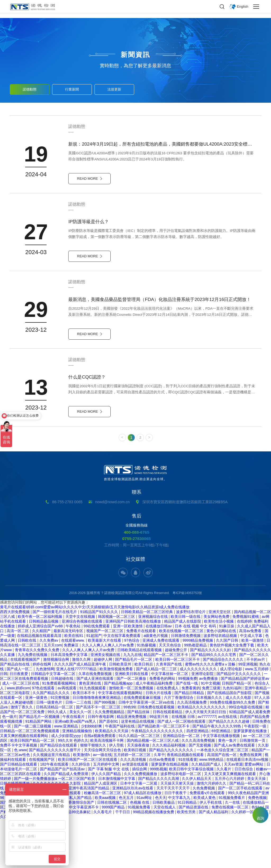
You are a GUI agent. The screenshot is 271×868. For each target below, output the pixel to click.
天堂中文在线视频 (81, 665)
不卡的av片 (256, 708)
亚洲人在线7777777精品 (77, 718)
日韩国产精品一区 (237, 732)
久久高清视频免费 (192, 751)
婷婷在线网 (42, 713)
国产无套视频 (200, 794)
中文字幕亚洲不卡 (84, 856)
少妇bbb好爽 (92, 775)
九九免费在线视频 (33, 703)
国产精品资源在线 (194, 856)
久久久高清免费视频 (199, 789)
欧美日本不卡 (84, 741)
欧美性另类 (187, 861)
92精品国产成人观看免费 (250, 761)
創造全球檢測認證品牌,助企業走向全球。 (135, 519)
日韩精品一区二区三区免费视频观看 (30, 780)
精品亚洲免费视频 (132, 765)
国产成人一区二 (20, 718)
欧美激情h (82, 803)
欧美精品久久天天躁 (112, 780)
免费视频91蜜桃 (246, 665)
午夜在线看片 (74, 765)
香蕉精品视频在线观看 (186, 803)
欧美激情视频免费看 (117, 718)
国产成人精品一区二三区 (157, 718)
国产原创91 (109, 770)
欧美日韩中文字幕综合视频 (192, 818)
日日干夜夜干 (176, 842)
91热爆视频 (147, 694)
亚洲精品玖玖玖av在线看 (133, 837)
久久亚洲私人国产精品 (74, 846)
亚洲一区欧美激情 (128, 675)
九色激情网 (45, 718)
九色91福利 (232, 737)
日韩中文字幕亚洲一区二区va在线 (147, 751)
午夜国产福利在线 (120, 775)
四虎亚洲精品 (198, 780)
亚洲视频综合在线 (153, 665)
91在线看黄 (188, 808)
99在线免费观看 (97, 675)
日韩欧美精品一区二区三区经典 (147, 660)
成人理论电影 (232, 718)
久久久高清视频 (134, 808)
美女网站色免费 (217, 665)
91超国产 (94, 684)
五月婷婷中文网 (107, 813)
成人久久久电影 (239, 746)
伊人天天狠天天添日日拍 (206, 761)
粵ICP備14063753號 (187, 642)
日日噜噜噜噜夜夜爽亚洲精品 (97, 746)
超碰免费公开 (177, 699)
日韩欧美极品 (164, 851)
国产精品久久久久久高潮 (159, 827)
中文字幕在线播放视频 (222, 784)
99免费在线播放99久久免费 (233, 751)
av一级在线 (102, 803)
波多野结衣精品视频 (221, 684)
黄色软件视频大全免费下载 (232, 694)
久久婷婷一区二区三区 (250, 861)
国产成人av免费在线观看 (235, 794)
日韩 (4, 722)
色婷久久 (81, 789)
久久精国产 (42, 680)
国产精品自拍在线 (15, 713)
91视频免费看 (140, 856)
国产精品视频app (119, 732)
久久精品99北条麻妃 (74, 861)
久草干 (159, 803)
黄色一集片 (228, 789)
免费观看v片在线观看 (208, 842)
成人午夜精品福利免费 (155, 732)
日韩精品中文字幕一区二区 (54, 722)
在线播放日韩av (159, 675)
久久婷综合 (81, 813)
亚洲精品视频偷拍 (78, 780)
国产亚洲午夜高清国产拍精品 (86, 837)
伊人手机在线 (211, 851)
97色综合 (132, 689)
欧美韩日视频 (135, 799)
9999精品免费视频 (198, 689)
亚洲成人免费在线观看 (161, 689)
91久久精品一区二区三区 (140, 784)
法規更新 (114, 88)
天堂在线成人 (165, 856)
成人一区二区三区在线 (21, 732)
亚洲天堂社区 (220, 660)
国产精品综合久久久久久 (224, 708)
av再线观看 (68, 737)
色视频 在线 (140, 851)
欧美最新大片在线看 (105, 689)
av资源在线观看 (136, 813)
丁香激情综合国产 (80, 851)
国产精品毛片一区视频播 (40, 765)
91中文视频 (210, 732)
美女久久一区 (81, 761)
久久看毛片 (103, 861)
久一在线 (233, 851)
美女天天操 (257, 827)
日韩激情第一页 (253, 789)
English (242, 7)
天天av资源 (233, 813)
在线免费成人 (168, 737)
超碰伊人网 (103, 708)
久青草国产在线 (169, 713)
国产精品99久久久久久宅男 (214, 703)
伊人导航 (117, 794)
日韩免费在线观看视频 (156, 756)
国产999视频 (105, 751)
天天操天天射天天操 (178, 832)
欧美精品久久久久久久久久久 (202, 756)
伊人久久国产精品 (107, 822)
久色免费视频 (204, 837)
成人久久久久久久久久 (199, 718)
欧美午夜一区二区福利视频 (40, 665)
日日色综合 (244, 818)
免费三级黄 (211, 737)
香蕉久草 (40, 865)
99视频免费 (188, 727)
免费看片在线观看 (142, 680)
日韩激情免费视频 (186, 684)
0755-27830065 (136, 585)
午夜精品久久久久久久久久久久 (158, 780)
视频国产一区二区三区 (105, 680)
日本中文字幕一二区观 (139, 832)
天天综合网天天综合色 (103, 799)
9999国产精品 (114, 856)
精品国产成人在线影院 (183, 670)
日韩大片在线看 (159, 741)
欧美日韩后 (144, 713)
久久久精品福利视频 (169, 794)
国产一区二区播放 (132, 727)
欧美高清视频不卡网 (107, 789)
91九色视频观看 (93, 737)
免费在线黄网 (251, 803)
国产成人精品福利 (214, 861)
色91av (257, 856)
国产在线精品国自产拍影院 (230, 741)
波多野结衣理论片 (191, 660)
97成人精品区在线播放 (143, 842)
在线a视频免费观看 (100, 784)
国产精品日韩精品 (190, 741)
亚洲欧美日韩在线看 (132, 722)
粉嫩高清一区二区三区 (103, 842)
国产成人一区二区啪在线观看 (182, 770)
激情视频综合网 (57, 708)
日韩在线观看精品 (168, 761)
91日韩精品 (188, 851)
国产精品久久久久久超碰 (229, 770)
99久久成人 (57, 761)
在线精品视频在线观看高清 (40, 684)
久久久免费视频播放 (141, 822)
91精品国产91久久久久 (100, 660)
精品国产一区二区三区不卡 (166, 703)
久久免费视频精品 (110, 761)
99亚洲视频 (248, 713)
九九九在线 (133, 703)
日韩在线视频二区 (112, 851)
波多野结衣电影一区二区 (181, 822)
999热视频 (158, 818)
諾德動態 (30, 88)
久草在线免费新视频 (96, 722)
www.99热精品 (212, 808)
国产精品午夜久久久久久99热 (217, 775)
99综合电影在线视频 (246, 756)
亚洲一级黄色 (37, 746)
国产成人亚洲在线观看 (96, 727)
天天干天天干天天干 (174, 837)
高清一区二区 (18, 680)
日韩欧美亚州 (121, 713)
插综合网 (140, 818)
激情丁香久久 (22, 756)
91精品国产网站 (39, 770)
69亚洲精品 (221, 780)
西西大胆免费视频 (15, 660)
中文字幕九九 (180, 846)
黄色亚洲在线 (91, 732)
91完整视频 (60, 746)
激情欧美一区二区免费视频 (132, 737)
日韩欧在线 (28, 689)
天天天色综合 (170, 694)
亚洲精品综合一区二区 (182, 784)
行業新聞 (72, 88)
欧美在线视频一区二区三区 (182, 680)
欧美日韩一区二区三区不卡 (178, 708)
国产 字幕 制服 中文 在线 (109, 818)
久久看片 (224, 818)
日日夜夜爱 (19, 722)
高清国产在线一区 (222, 803)
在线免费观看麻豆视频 (143, 746)
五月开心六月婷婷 (230, 827)
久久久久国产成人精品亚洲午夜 (81, 713)
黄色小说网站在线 (222, 680)
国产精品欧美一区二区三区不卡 (164, 775)
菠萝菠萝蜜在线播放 (251, 780)
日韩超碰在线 (63, 727)
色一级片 (10, 765)
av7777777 (207, 765)
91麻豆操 (227, 675)
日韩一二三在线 (79, 751)
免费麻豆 (72, 694)
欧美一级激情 (253, 689)
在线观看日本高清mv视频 (248, 808)
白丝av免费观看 (163, 808)
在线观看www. (73, 689)
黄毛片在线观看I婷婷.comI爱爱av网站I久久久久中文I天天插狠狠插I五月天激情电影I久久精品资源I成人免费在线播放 (95, 656)
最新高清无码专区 (69, 680)
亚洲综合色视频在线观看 (83, 670)
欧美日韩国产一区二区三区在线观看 (88, 808)
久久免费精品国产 (15, 865)
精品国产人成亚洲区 (101, 832)
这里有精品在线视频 (138, 770)
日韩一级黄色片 (50, 751)
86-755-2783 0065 (67, 548)
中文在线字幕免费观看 (123, 684)
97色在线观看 (44, 737)
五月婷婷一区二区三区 (133, 803)
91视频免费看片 (232, 846)
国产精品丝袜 (139, 761)
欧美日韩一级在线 (186, 665)
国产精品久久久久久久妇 (211, 699)
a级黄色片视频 (156, 684)
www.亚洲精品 (67, 775)
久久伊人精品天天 (197, 827)
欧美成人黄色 (205, 846)
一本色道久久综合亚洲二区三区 (223, 799)
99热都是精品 (196, 694)
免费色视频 (257, 846)
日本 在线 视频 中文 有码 (196, 675)
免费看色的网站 (163, 727)
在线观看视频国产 (26, 708)
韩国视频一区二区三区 (117, 665)
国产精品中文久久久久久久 (239, 722)
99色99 (129, 756)
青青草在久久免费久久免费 (38, 699)
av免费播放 (209, 727)
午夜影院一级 (256, 775)
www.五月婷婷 (257, 718)
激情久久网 (82, 708)
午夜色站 (74, 675)
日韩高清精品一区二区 (55, 756)
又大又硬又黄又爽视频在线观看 (231, 822)
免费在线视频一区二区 (231, 856)
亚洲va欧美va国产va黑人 (76, 770)
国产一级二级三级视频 (33, 775)
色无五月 (127, 846)
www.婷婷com (18, 737)
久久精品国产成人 (207, 813)
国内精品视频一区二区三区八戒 (153, 789)
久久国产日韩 (228, 689)
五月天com (53, 694)
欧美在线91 (74, 684)
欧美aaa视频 (106, 846)
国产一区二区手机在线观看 (241, 837)
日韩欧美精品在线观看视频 (140, 699)
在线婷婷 (244, 670)
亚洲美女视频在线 (106, 703)
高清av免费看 (251, 680)
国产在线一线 (187, 732)
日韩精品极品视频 (44, 670)
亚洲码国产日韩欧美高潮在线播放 (134, 670)
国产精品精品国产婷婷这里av (245, 727)
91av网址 (145, 846)
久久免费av (49, 689)
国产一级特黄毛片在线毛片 (55, 660)
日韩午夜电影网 (101, 765)
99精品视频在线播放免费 (154, 861)
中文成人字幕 (252, 684)
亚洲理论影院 (203, 722)
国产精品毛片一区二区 (134, 708)
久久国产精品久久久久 (52, 741)
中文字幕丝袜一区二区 (170, 722)
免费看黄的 (191, 737)
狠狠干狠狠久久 (94, 794)
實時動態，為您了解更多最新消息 (135, 66)
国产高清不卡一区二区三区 (99, 756)
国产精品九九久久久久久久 (172, 799)
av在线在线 (228, 765)
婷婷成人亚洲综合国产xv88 (41, 675)
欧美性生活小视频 (219, 670)
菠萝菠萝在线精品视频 (170, 813)
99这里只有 (159, 765)
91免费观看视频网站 (59, 732)
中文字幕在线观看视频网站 (121, 741)
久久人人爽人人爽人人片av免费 (108, 694)
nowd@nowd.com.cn (112, 548)
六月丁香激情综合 (179, 746)
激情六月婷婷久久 (212, 832)
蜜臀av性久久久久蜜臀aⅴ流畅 (211, 713)
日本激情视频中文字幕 (117, 827)
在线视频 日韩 (184, 765)
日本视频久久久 (210, 746)
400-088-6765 (137, 578)
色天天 (161, 846)
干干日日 (123, 861)
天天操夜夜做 (139, 794)
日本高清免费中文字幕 (70, 703)
